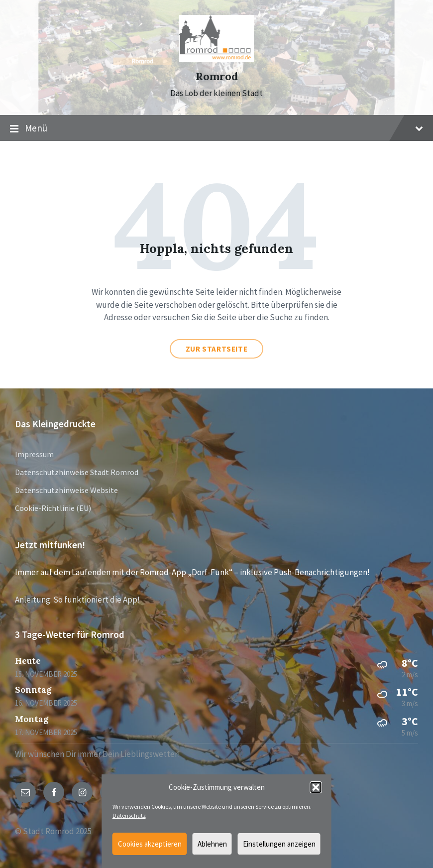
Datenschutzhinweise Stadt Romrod (77, 472)
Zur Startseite (216, 349)
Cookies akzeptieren (150, 844)
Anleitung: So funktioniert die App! (77, 600)
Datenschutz (129, 815)
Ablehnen (212, 844)
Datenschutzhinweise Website (66, 490)
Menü (216, 128)
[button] (316, 787)
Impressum (34, 454)
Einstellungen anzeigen (279, 844)
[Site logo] (216, 59)
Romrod (217, 76)
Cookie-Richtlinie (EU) (53, 508)
